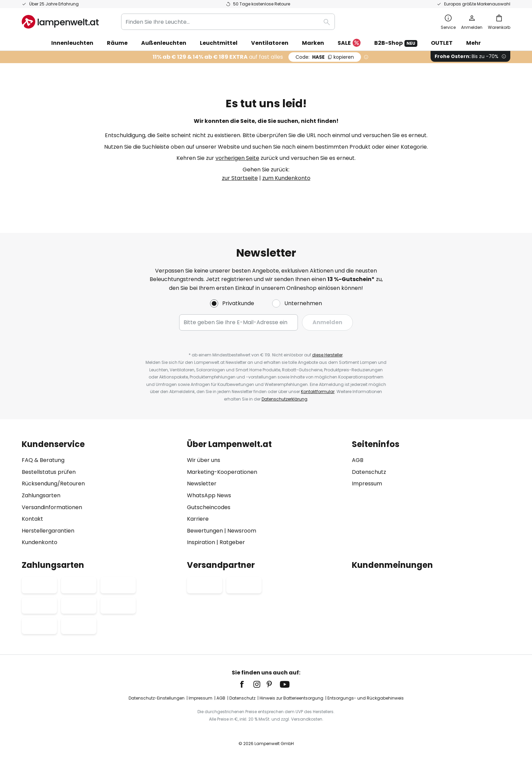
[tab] (101, 493)
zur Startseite (240, 178)
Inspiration (201, 542)
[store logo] (60, 22)
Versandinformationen (52, 507)
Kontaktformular (318, 392)
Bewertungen (205, 531)
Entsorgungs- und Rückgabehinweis (366, 698)
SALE (349, 43)
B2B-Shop (396, 43)
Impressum (367, 484)
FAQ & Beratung (43, 460)
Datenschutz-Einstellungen (157, 698)
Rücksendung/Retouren (53, 484)
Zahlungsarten (41, 495)
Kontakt (32, 519)
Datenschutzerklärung (284, 399)
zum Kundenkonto (286, 178)
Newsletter (202, 484)
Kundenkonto (40, 542)
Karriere (198, 519)
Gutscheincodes (209, 507)
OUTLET (442, 43)
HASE (325, 57)
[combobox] (228, 22)
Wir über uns (204, 460)
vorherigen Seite (237, 158)
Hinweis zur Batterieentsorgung (291, 698)
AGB (358, 460)
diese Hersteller (327, 355)
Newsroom (242, 531)
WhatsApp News (209, 495)
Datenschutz (369, 472)
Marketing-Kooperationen (222, 472)
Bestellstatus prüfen (49, 472)
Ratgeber (232, 542)
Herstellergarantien (48, 531)
